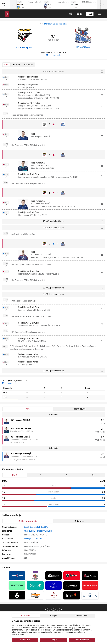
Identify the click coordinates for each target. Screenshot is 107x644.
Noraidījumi (80, 409)
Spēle (6, 65)
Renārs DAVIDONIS (44, 531)
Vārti (28, 409)
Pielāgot (53, 640)
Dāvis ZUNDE (29, 531)
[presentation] (13, 5)
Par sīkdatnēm (81, 616)
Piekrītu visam (82, 640)
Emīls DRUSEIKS (41, 527)
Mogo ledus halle (53, 55)
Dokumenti (80, 521)
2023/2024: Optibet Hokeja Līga (56, 24)
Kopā (15, 475)
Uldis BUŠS (28, 527)
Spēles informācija (28, 521)
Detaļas (53, 616)
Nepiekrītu (25, 640)
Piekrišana (26, 616)
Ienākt (90, 14)
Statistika (29, 65)
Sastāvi (17, 65)
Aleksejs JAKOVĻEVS (33, 539)
